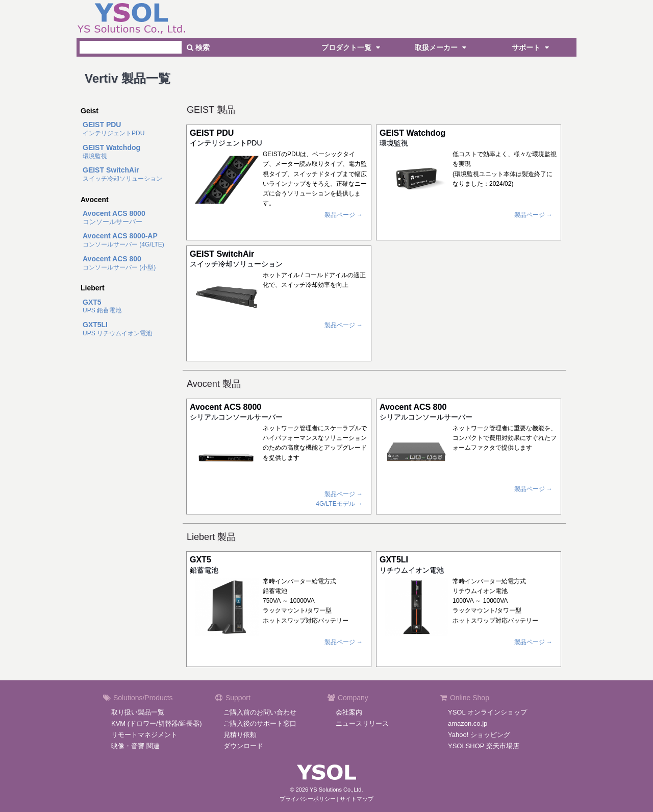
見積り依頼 (240, 735)
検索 (198, 47)
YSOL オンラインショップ (487, 712)
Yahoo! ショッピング (479, 735)
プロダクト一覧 (352, 47)
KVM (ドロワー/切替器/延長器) (157, 723)
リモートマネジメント (144, 735)
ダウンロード (243, 746)
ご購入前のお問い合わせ (260, 712)
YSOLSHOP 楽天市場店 (484, 746)
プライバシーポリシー (308, 799)
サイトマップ (357, 799)
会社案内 (349, 712)
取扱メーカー (442, 47)
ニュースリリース (362, 723)
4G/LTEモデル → (339, 504)
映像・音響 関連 (135, 746)
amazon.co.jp (468, 723)
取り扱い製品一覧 (138, 712)
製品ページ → (344, 215)
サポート (532, 47)
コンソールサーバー (114, 218)
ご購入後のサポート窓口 (260, 723)
